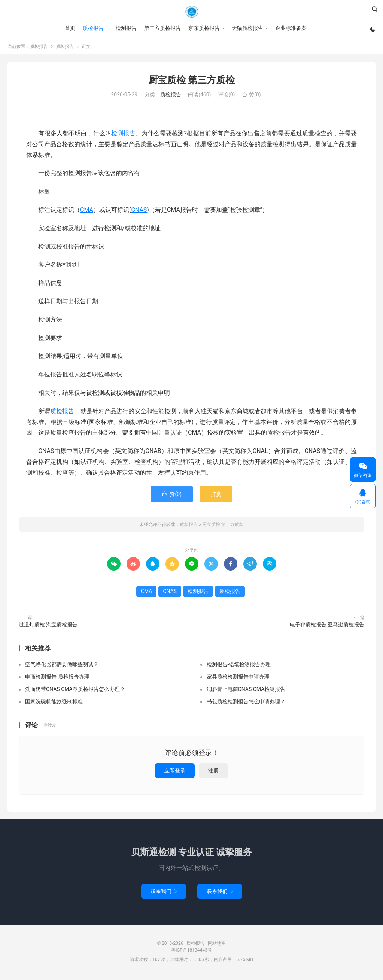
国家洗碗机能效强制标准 (54, 703)
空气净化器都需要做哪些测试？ (62, 666)
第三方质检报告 (162, 28)
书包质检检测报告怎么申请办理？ (246, 703)
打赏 (216, 496)
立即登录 (175, 772)
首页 (70, 28)
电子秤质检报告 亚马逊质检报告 (327, 626)
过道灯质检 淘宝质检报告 (48, 626)
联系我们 (164, 893)
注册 (213, 772)
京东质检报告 (204, 28)
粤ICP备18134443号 (191, 952)
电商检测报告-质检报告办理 (57, 679)
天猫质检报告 (247, 28)
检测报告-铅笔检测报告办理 (239, 666)
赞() (251, 97)
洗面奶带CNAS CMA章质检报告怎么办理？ (75, 691)
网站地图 (217, 945)
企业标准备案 (291, 28)
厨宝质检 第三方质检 (191, 82)
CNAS (139, 212)
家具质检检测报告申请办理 (238, 679)
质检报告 (192, 12)
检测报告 (126, 28)
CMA (87, 212)
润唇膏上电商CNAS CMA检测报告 (246, 691)
